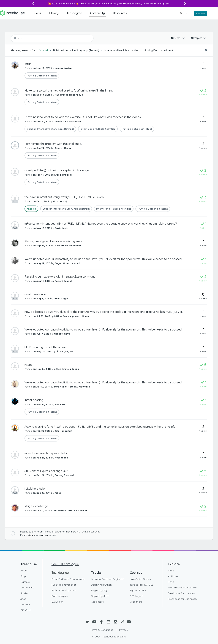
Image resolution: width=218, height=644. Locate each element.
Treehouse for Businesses (183, 599)
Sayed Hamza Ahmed (67, 263)
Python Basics (138, 590)
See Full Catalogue (65, 564)
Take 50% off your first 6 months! (98, 4)
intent (28, 365)
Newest (176, 38)
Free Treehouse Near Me (182, 588)
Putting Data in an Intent (158, 50)
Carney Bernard (64, 475)
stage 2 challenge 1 (37, 506)
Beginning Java (100, 596)
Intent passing (34, 400)
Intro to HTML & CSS (142, 585)
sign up (44, 535)
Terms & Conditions (102, 630)
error (28, 64)
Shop (23, 599)
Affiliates (173, 576)
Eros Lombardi (63, 175)
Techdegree (74, 13)
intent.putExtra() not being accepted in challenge (57, 170)
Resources (120, 13)
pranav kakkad (64, 68)
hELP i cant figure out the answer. (46, 347)
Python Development (64, 590)
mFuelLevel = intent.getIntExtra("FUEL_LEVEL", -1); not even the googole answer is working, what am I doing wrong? (101, 224)
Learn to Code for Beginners (108, 579)
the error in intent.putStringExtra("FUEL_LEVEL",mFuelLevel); (64, 197)
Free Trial (201, 14)
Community (97, 13)
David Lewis (61, 228)
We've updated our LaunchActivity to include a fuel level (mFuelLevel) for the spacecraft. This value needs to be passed (103, 259)
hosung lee (61, 458)
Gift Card (26, 610)
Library (54, 13)
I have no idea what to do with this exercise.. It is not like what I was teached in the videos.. (83, 117)
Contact (25, 605)
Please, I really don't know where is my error (53, 241)
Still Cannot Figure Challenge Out (46, 471)
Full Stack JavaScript (64, 585)
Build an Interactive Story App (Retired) (76, 50)
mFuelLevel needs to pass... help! (46, 453)
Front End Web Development (68, 579)
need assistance (35, 294)
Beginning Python (101, 585)
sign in (32, 535)
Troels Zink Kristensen (68, 121)
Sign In (184, 13)
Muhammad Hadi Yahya (69, 95)
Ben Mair (60, 404)
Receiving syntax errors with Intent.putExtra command (60, 277)
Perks (171, 582)
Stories (24, 593)
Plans (37, 13)
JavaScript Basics (140, 579)
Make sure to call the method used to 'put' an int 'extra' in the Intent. (69, 90)
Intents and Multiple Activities (121, 50)
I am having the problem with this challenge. (53, 144)
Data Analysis (60, 596)
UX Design (57, 602)
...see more (97, 602)
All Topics (196, 38)
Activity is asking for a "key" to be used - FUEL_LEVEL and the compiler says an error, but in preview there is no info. (100, 427)
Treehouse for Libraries (181, 593)
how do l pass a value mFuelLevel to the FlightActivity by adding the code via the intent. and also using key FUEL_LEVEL (104, 312)
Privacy (124, 630)
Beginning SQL (100, 590)
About (24, 571)
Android (43, 50)
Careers (25, 582)
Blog (23, 576)
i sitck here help (35, 489)
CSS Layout (137, 596)
